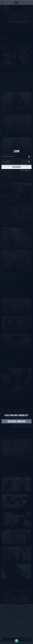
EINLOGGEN (16, 167)
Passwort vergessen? (25, 170)
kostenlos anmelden (16, 422)
